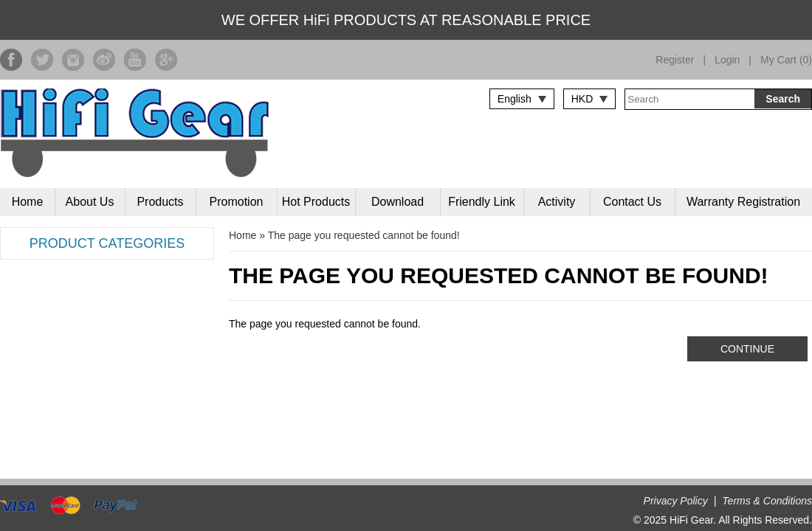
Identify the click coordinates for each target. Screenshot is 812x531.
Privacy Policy (676, 501)
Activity (557, 202)
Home (28, 202)
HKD (582, 99)
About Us (90, 202)
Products (160, 202)
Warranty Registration (743, 202)
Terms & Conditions (767, 501)
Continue (747, 349)
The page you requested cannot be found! (364, 235)
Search (783, 99)
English (515, 99)
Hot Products (316, 202)
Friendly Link (482, 202)
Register (675, 60)
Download (398, 202)
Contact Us (632, 202)
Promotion (237, 202)
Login (727, 60)
